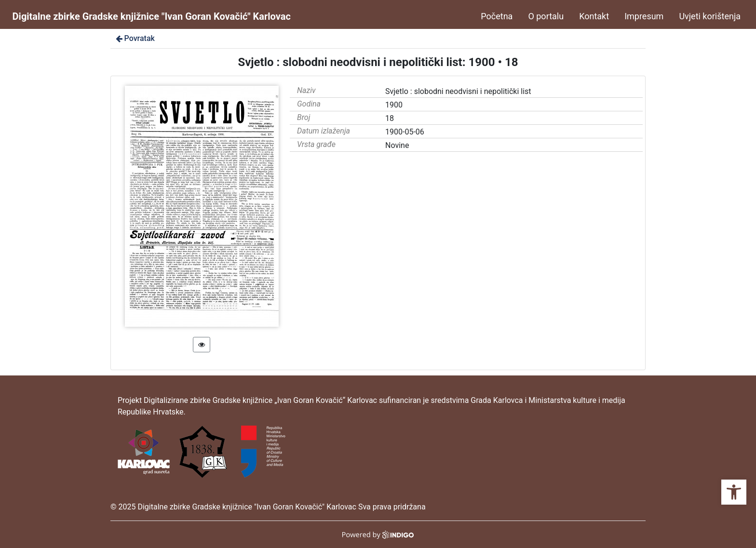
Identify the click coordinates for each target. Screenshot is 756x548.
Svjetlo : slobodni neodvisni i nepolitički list (458, 91)
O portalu (546, 16)
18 (390, 118)
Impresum (644, 16)
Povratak (135, 38)
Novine (397, 145)
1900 (394, 105)
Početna (497, 16)
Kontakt (594, 16)
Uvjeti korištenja (710, 16)
